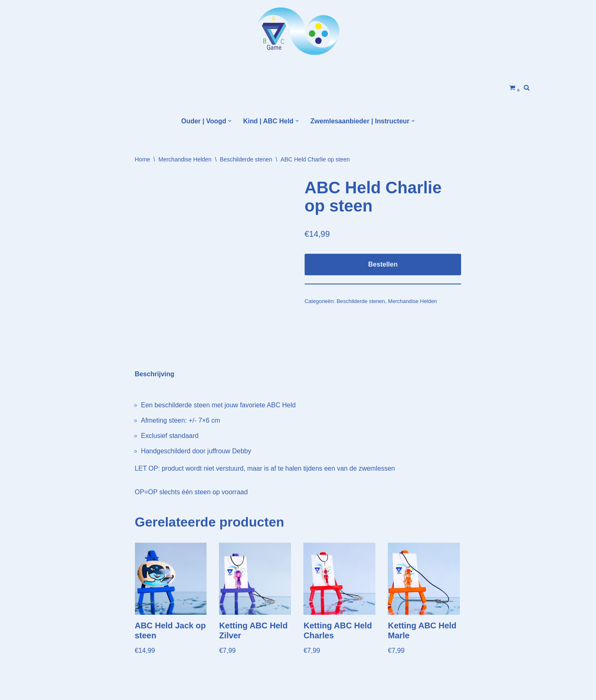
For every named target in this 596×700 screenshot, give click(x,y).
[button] (230, 121)
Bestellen (383, 264)
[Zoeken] (527, 88)
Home (143, 159)
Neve (70, 689)
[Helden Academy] (298, 31)
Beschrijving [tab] (155, 345)
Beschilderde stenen (246, 159)
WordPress (168, 689)
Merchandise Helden (185, 159)
